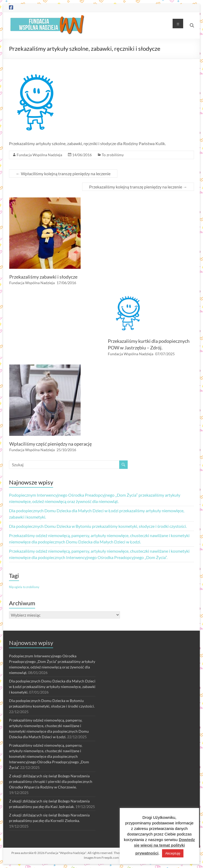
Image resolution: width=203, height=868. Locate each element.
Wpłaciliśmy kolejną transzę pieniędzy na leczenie (63, 174)
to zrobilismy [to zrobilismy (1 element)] (31, 587)
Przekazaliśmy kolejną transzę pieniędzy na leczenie (138, 187)
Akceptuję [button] (173, 853)
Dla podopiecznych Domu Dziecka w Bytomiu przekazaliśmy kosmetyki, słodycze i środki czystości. (98, 526)
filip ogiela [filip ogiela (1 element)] (16, 587)
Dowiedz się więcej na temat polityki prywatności (165, 846)
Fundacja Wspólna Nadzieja (39, 155)
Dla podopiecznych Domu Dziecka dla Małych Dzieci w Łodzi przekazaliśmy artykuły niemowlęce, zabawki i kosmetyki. (52, 687)
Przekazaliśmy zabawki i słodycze (43, 277)
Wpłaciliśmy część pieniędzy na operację (50, 444)
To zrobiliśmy (113, 155)
